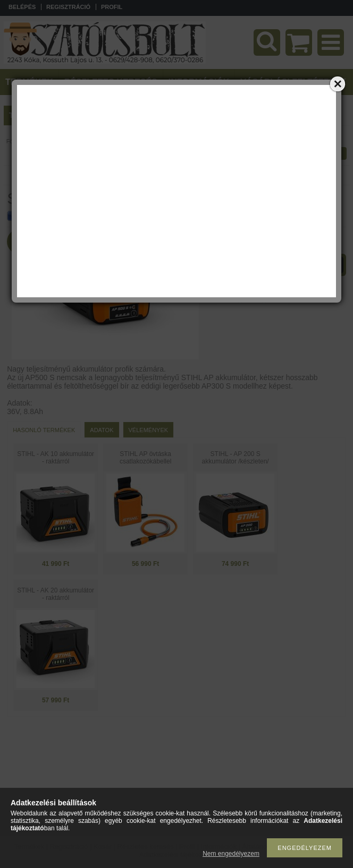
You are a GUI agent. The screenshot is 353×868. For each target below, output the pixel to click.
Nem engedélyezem (231, 854)
